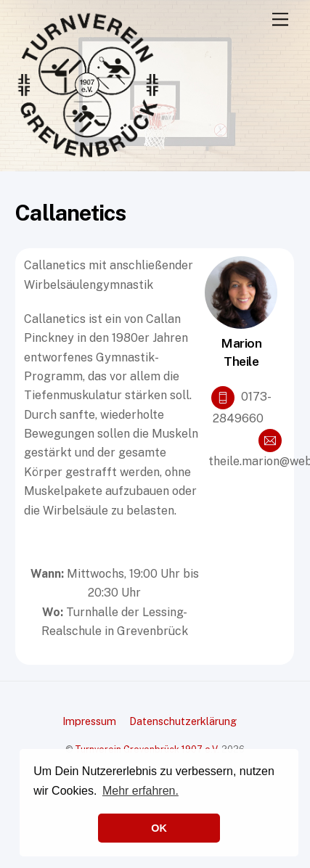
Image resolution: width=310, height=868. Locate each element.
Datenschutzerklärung (183, 721)
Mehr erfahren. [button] (140, 791)
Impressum (89, 721)
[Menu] (280, 20)
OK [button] (159, 828)
